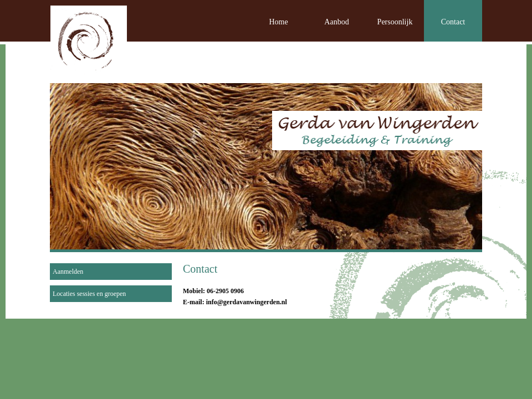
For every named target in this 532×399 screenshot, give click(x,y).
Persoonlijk (395, 22)
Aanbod (336, 22)
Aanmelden (68, 272)
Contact (453, 22)
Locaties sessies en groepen (89, 294)
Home (278, 22)
